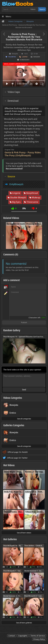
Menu (8, 17)
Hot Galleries (10, 539)
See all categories (24, 419)
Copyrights (23, 636)
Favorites (12, 57)
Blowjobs (15, 54)
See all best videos (24, 533)
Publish (24, 323)
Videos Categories (13, 398)
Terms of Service (38, 636)
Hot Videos (9, 465)
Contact (12, 636)
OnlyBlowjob (16, 184)
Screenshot (25, 60)
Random (37, 57)
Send (24, 390)
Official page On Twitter (17, 458)
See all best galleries (24, 623)
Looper (25, 57)
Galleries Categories (14, 425)
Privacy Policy (39, 639)
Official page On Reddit (18, 452)
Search (42, 9)
